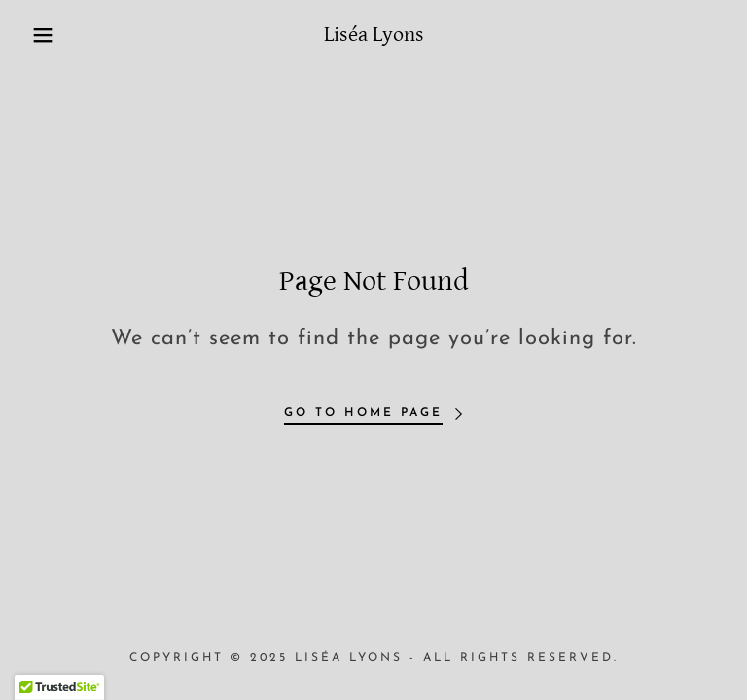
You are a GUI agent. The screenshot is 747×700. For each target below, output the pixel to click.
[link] (373, 37)
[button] (37, 35)
